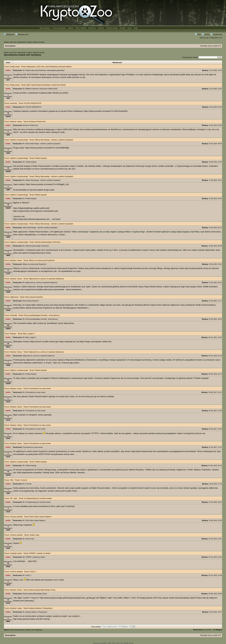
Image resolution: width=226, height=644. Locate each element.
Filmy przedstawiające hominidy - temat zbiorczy (42, 315)
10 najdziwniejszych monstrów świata (38, 498)
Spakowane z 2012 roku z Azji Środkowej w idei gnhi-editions (49, 67)
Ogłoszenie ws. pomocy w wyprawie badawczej (46, 279)
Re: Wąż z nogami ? (29, 337)
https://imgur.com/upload (90, 342)
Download (92, 28)
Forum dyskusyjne (59, 28)
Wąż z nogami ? (29, 334)
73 (214, 630)
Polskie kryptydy (41, 158)
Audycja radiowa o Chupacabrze (41, 608)
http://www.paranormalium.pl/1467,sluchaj (31, 619)
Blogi (136, 28)
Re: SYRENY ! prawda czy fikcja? (34, 557)
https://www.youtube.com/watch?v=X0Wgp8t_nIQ (47, 184)
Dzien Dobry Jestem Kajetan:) (41, 517)
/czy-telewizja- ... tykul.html (25, 561)
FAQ (198, 34)
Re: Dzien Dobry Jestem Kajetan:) (34, 520)
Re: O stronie (27, 484)
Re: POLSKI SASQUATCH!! (32, 107)
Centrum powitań (16, 517)
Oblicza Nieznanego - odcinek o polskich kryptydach (54, 140)
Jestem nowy (34, 535)
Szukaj (206, 34)
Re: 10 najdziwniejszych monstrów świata (37, 502)
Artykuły (101, 28)
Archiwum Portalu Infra (37, 121)
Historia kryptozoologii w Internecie (47, 242)
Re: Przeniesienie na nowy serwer (34, 392)
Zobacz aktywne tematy (36, 42)
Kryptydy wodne (16, 553)
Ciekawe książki (112, 28)
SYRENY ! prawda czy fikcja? (40, 553)
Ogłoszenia (14, 297)
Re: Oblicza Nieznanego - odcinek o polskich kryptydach (42, 144)
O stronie (24, 480)
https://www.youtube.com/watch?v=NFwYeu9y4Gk (106, 111)
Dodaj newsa (15, 67)
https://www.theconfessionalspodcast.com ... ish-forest (37, 219)
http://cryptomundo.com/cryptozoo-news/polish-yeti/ (36, 211)
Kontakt (123, 28)
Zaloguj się (9, 34)
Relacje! (13, 334)
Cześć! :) (33, 572)
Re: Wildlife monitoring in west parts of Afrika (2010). (40, 89)
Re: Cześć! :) (27, 575)
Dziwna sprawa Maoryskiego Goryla (42, 590)
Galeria (71, 28)
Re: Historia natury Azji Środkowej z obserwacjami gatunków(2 (44, 70)
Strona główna (45, 28)
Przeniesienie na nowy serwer (40, 388)
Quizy (130, 28)
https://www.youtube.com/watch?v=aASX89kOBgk (47, 148)
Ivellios (8, 70)
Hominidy (14, 103)
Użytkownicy (216, 34)
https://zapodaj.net (67, 342)
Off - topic (14, 498)
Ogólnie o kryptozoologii (19, 140)
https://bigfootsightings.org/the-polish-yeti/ (31, 208)
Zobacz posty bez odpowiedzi (15, 42)
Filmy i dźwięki (81, 28)
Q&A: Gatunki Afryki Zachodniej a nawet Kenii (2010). (46, 85)
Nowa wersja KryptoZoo (34, 297)
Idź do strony (198, 630)
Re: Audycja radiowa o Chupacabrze (35, 612)
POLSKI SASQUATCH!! (33, 103)
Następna (219, 630)
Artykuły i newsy (16, 121)
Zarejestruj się (22, 34)
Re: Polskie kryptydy (30, 162)
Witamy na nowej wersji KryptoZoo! (42, 260)
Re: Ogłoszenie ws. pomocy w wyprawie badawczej (40, 283)
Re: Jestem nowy (29, 539)
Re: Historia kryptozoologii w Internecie (36, 246)
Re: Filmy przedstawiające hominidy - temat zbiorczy (40, 319)
